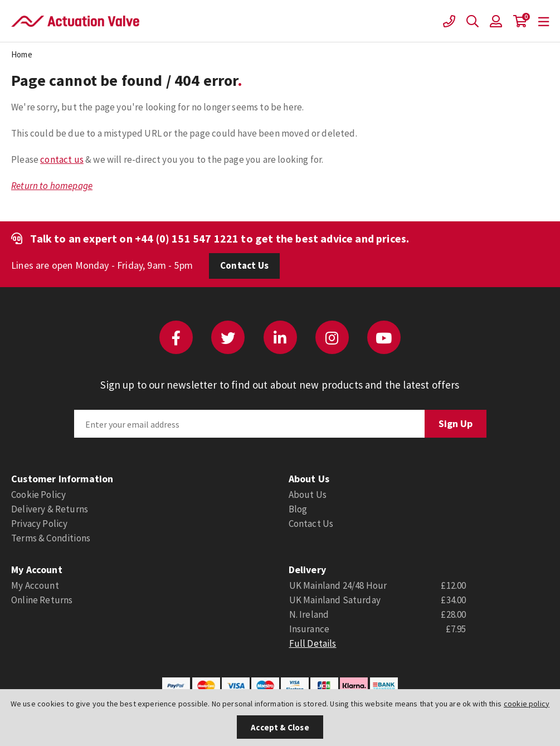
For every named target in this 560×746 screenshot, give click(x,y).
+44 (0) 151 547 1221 (187, 238)
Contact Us (244, 265)
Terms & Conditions (51, 538)
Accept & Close (280, 727)
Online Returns (42, 600)
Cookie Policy (38, 495)
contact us (62, 159)
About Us (308, 495)
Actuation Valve (75, 21)
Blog (298, 509)
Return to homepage (52, 186)
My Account (35, 585)
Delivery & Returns (50, 509)
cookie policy (527, 704)
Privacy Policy (39, 524)
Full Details (313, 643)
